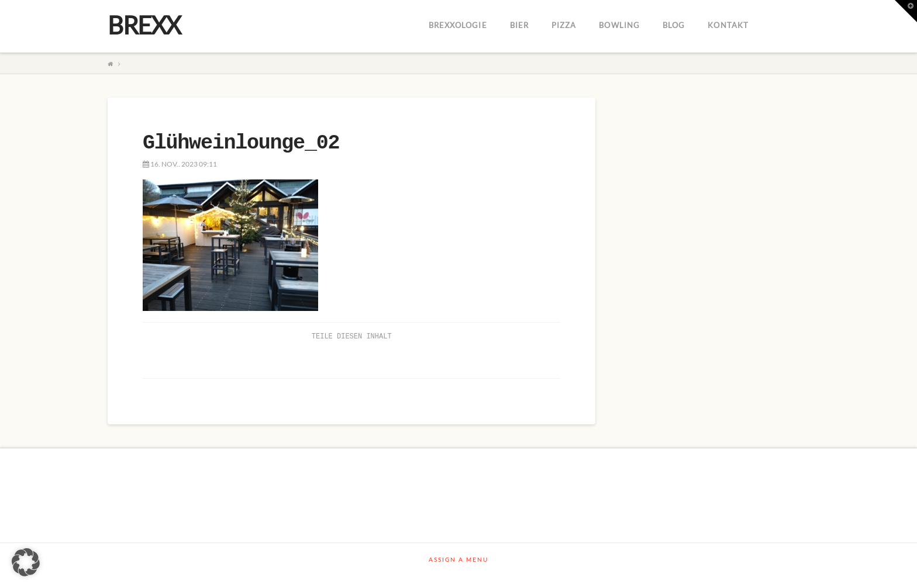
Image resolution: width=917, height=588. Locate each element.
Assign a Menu (458, 559)
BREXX (144, 25)
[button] (26, 562)
